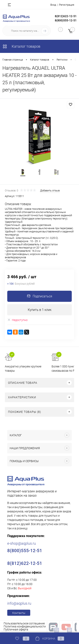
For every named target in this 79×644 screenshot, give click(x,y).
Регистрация (67, 5)
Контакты (19, 613)
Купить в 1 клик (40, 310)
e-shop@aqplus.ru (22, 543)
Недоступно (17, 320)
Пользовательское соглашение (24, 623)
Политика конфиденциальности (25, 626)
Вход (53, 5)
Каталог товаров (21, 46)
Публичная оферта (16, 629)
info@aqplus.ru (19, 603)
